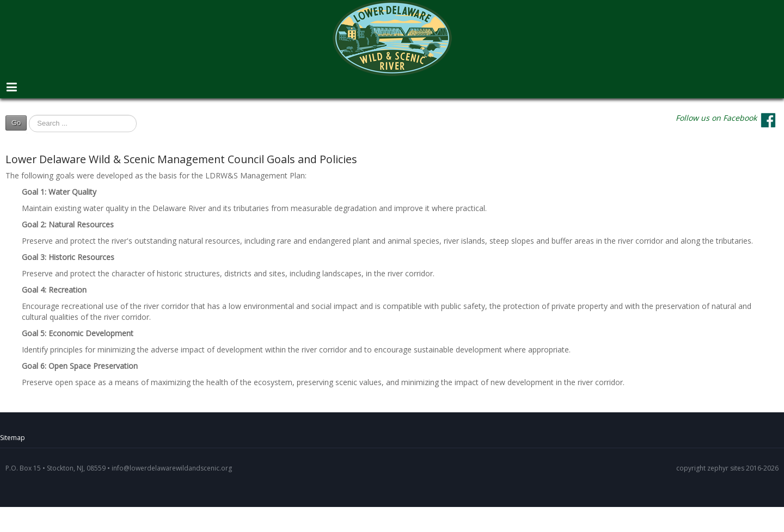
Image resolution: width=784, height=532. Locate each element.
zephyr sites (726, 468)
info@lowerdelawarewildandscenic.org (172, 468)
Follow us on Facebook (716, 118)
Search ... (27, 126)
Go (16, 123)
